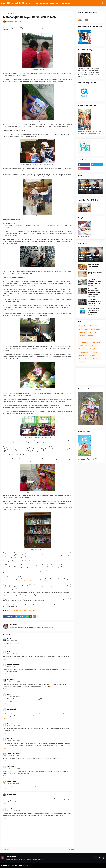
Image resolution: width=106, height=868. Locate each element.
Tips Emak (35, 611)
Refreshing (94, 352)
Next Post (70, 850)
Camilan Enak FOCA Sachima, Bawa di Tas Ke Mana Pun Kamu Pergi (95, 301)
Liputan (81, 346)
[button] (102, 3)
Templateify (10, 865)
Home (5, 13)
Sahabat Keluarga (51, 28)
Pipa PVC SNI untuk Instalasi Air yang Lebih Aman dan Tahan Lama (94, 282)
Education (91, 336)
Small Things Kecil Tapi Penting (16, 3)
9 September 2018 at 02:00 (14, 666)
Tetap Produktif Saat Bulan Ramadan (95, 273)
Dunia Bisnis (82, 336)
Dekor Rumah (93, 332)
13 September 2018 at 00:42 (14, 796)
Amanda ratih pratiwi (13, 754)
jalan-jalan (82, 362)
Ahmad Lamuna (12, 781)
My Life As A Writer (91, 346)
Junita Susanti (12, 709)
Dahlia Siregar (11, 724)
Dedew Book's (83, 332)
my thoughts (17, 611)
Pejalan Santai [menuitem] (65, 3)
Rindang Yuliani (12, 794)
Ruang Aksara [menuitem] (54, 3)
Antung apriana (12, 766)
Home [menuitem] (35, 3)
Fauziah (10, 694)
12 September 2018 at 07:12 (14, 755)
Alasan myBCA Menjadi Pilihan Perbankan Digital (90, 188)
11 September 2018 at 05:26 (14, 681)
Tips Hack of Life (84, 359)
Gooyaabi (25, 865)
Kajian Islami (82, 339)
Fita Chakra (11, 639)
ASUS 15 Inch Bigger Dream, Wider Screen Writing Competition (94, 310)
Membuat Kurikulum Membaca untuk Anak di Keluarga (34, 581)
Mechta (10, 652)
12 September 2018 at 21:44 (14, 783)
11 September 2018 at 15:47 (14, 711)
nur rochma (11, 809)
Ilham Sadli (11, 679)
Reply (5, 646)
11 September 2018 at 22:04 (14, 726)
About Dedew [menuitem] (44, 3)
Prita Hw (10, 739)
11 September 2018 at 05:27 (14, 696)
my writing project (27, 611)
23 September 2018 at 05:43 (14, 811)
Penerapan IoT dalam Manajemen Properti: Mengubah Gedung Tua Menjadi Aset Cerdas (94, 292)
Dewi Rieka (13, 625)
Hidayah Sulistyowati (13, 665)
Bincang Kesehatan (95, 329)
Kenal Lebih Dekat (93, 339)
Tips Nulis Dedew (95, 359)
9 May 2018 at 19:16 (12, 654)
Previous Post (6, 850)
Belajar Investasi (83, 329)
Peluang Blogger (94, 349)
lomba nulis (11, 13)
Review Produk (83, 355)
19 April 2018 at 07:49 (13, 641)
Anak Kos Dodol (83, 326)
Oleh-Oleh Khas (83, 349)
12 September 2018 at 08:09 (14, 768)
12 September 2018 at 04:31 (14, 741)
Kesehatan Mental (84, 342)
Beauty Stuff (93, 326)
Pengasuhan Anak (84, 352)
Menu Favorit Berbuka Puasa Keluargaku (94, 266)
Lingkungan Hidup (96, 342)
